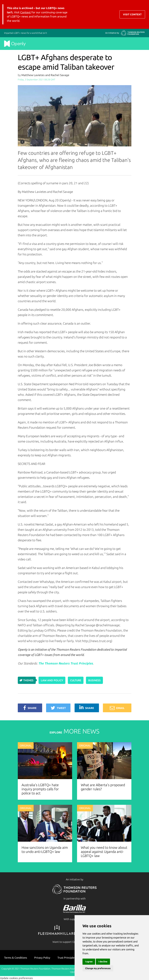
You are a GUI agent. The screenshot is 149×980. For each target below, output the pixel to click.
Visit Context (132, 14)
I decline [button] (103, 962)
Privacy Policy (42, 958)
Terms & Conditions (16, 958)
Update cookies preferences (16, 978)
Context (26, 12)
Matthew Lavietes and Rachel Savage (45, 75)
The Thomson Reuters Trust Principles (66, 663)
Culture (76, 680)
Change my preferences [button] (98, 968)
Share (30, 708)
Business (94, 680)
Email (117, 708)
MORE (74, 731)
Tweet (58, 708)
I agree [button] (89, 962)
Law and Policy (52, 680)
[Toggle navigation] (142, 14)
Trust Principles (66, 958)
